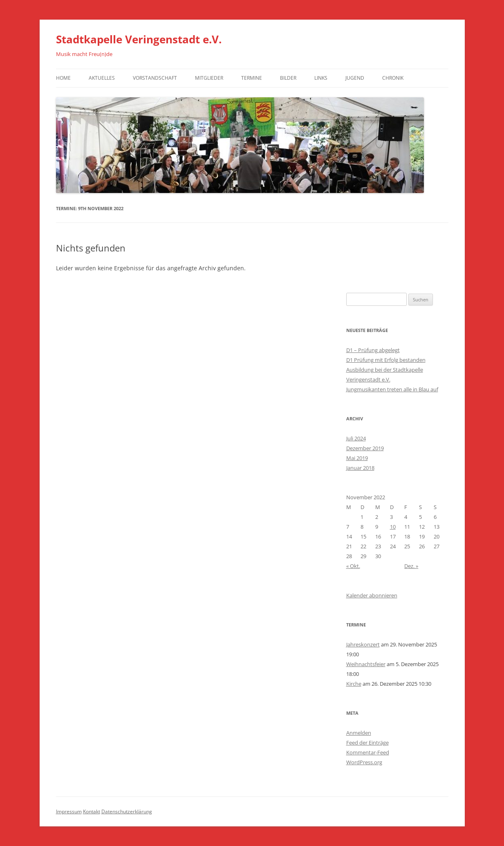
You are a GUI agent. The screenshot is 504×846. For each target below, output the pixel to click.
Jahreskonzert (363, 644)
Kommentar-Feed (368, 752)
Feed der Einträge (367, 743)
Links (321, 78)
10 (393, 527)
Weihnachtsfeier (366, 664)
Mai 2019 (357, 458)
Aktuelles (102, 78)
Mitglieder (209, 78)
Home (63, 78)
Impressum (69, 811)
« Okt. (353, 566)
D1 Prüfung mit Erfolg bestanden (386, 360)
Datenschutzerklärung (127, 811)
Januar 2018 (360, 468)
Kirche (354, 684)
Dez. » (411, 566)
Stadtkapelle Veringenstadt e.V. (139, 39)
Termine (252, 78)
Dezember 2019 (365, 448)
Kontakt (92, 811)
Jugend (355, 78)
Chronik (393, 78)
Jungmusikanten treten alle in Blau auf (392, 389)
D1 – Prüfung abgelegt (373, 350)
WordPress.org (364, 762)
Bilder (288, 78)
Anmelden (359, 733)
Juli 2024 (356, 438)
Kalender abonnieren (372, 595)
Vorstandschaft (155, 78)
